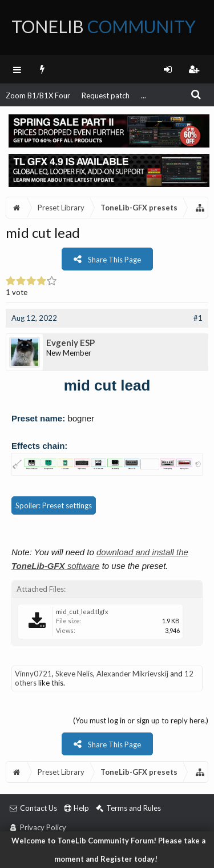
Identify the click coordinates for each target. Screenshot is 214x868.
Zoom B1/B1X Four (38, 95)
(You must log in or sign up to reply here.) (141, 720)
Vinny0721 (33, 674)
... (144, 95)
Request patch (106, 95)
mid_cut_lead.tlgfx (82, 612)
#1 (198, 318)
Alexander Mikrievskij (132, 674)
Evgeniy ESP (70, 343)
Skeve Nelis (74, 674)
